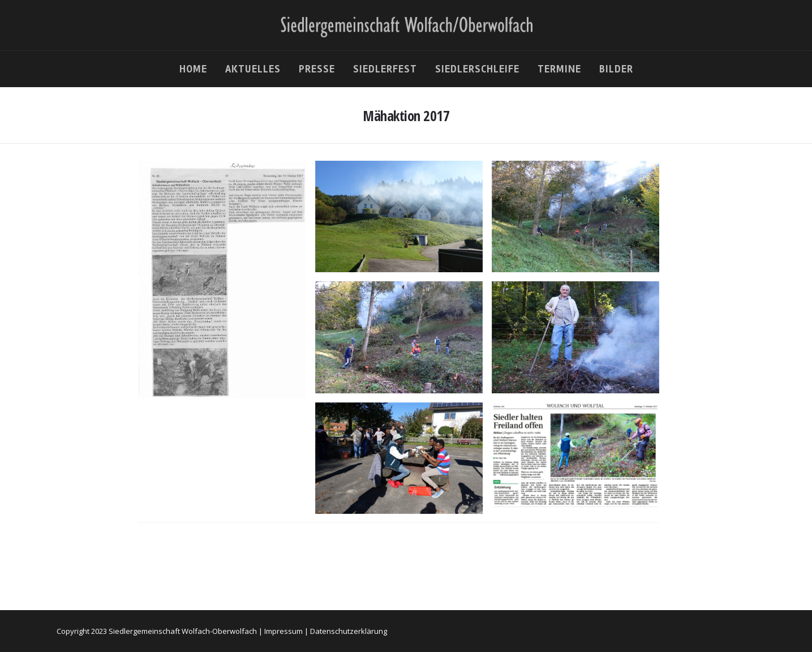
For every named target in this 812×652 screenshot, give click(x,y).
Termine (559, 69)
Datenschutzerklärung (349, 631)
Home (193, 69)
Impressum (283, 631)
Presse (317, 69)
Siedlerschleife (477, 69)
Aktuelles (253, 69)
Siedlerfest (385, 69)
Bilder (616, 69)
